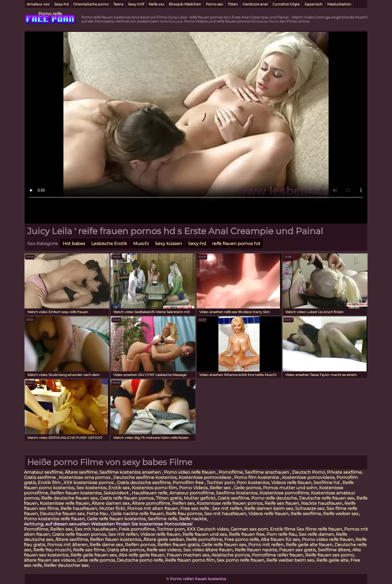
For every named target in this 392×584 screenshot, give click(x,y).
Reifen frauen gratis (178, 545)
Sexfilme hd (327, 483)
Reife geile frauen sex (94, 555)
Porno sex (214, 4)
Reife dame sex (106, 545)
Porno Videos (193, 488)
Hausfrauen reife (150, 493)
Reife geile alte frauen (309, 545)
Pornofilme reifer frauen (278, 555)
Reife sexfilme (306, 514)
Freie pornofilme (137, 529)
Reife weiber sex (341, 514)
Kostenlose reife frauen (65, 503)
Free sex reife (195, 508)
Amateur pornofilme (192, 493)
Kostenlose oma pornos (85, 477)
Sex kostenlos (91, 488)
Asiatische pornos (231, 555)
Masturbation (339, 4)
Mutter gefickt (200, 498)
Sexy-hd (61, 4)
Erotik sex (119, 488)
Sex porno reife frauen (241, 560)
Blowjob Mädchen (185, 4)
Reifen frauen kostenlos (76, 493)
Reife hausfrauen (79, 508)
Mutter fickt (112, 508)
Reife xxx (156, 4)
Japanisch (313, 4)
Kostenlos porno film (154, 488)
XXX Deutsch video (208, 529)
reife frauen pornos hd (236, 244)
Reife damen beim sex (269, 508)
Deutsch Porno (309, 472)
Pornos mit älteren (67, 545)
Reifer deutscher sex (66, 565)
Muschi (141, 244)
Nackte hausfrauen (322, 503)
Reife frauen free (247, 534)
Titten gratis (169, 498)
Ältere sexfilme (81, 472)
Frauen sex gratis (297, 550)
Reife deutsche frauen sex (69, 498)
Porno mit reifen (266, 545)
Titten (233, 4)
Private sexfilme (344, 472)
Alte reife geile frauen (142, 555)
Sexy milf (136, 4)
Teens (118, 4)
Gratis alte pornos (126, 550)
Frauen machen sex (188, 555)
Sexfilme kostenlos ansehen (131, 472)
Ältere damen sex (111, 503)
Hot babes (74, 244)
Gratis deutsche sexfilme (144, 483)
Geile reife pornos (96, 560)
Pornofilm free (189, 483)
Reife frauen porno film (190, 560)
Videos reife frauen (291, 483)
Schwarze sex (310, 508)
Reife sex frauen (282, 503)
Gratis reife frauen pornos (127, 498)
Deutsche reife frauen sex (327, 498)
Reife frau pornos (184, 514)
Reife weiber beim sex (290, 560)
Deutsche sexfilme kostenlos (145, 477)
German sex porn (249, 529)
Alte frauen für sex (280, 539)
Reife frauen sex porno (330, 555)
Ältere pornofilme (151, 503)
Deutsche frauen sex (62, 514)
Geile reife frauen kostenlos (116, 519)
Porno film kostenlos (257, 477)
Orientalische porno (91, 4)
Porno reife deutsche (274, 498)
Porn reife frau (282, 534)
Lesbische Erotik (109, 244)
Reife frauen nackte (256, 550)
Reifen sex (183, 503)
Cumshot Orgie (286, 4)
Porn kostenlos (253, 483)
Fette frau (98, 514)
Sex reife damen (316, 534)
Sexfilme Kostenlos (237, 493)
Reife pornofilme (204, 539)
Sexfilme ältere (334, 550)
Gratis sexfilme (40, 477)
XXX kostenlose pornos (89, 483)
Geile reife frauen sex (224, 545)
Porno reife (50, 14)
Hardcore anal (255, 4)
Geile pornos (247, 488)
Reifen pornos (140, 545)
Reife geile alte (332, 560)
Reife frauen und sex (205, 534)
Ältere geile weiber (164, 539)
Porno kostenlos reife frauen (54, 519)
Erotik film (50, 483)
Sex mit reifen (227, 508)
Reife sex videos (164, 550)
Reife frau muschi (52, 550)
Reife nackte (193, 519)
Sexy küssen (169, 244)
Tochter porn (221, 483)
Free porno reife (242, 539)
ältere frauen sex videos (50, 560)
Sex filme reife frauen (319, 529)
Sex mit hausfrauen (225, 514)
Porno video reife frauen (190, 472)
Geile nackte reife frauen (137, 514)
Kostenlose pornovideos (205, 477)
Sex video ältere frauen (208, 550)
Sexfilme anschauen (267, 472)
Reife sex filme (89, 550)
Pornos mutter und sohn (290, 488)
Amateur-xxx (38, 4)
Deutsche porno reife (140, 560)
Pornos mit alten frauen (153, 508)
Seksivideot (117, 493)
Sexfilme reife (162, 519)
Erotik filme (283, 529)
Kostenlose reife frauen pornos (230, 503)
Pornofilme (231, 472)
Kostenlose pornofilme (284, 493)
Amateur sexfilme (43, 472)
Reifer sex (221, 488)
